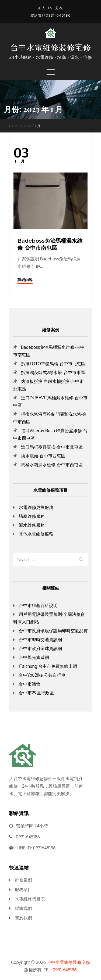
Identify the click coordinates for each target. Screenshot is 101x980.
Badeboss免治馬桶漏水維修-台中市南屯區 (50, 244)
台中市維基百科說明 (38, 605)
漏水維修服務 (32, 525)
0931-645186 (28, 837)
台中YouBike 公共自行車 (42, 675)
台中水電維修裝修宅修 (51, 47)
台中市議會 (30, 684)
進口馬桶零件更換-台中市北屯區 (52, 447)
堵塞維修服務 (32, 516)
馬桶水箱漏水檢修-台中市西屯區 (52, 465)
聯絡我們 (23, 908)
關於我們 (23, 918)
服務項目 (23, 889)
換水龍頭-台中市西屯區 (43, 456)
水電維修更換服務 (36, 507)
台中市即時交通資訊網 (40, 640)
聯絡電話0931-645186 (51, 15)
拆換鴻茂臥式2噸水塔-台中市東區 (53, 372)
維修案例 (23, 880)
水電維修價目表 (30, 899)
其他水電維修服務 (36, 534)
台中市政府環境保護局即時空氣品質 (53, 631)
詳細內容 (25, 280)
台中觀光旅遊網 (34, 657)
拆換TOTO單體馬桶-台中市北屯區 (53, 364)
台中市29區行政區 (36, 693)
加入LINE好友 (50, 8)
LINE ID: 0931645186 (36, 848)
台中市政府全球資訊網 (40, 648)
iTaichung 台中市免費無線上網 (48, 666)
